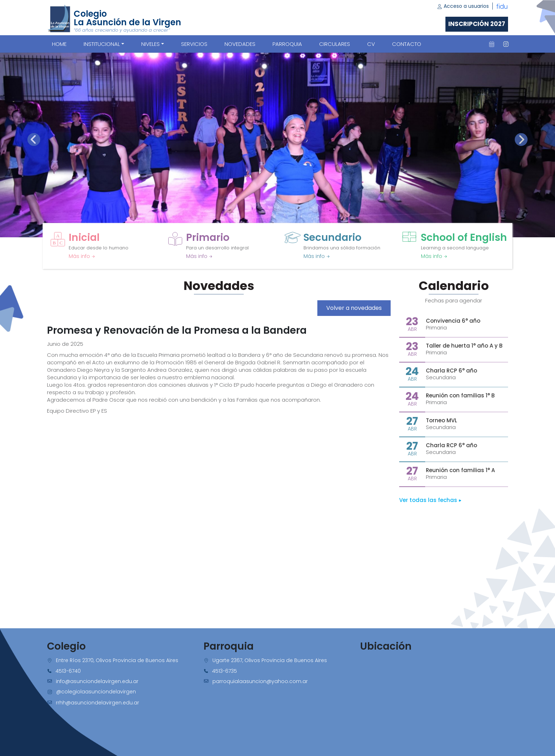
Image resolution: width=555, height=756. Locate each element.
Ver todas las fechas (430, 500)
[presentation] (34, 139)
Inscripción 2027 (477, 24)
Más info (82, 256)
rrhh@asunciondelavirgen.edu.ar (97, 703)
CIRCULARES (335, 44)
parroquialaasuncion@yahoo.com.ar (260, 681)
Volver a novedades (354, 308)
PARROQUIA (287, 44)
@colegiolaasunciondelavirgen (96, 692)
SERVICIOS (194, 44)
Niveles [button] (150, 44)
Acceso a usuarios (463, 6)
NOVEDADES (240, 44)
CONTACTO (407, 44)
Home (59, 44)
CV (371, 44)
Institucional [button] (102, 44)
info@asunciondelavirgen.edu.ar (97, 681)
